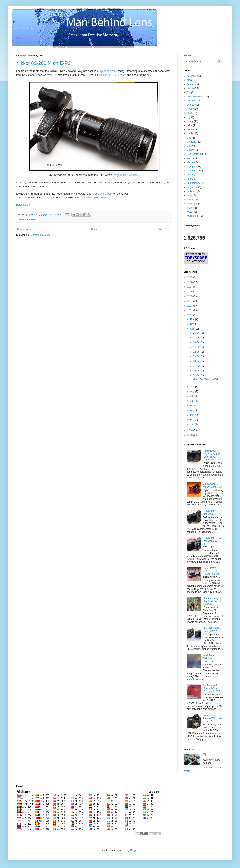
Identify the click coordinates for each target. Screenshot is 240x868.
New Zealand (194, 154)
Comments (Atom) (41, 235)
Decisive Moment (196, 97)
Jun (193, 401)
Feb (193, 420)
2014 (190, 301)
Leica (189, 125)
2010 (190, 430)
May (193, 406)
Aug (193, 391)
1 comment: (56, 214)
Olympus (191, 167)
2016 (190, 292)
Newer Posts (24, 229)
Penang (191, 175)
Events (190, 105)
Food (189, 113)
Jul (192, 396)
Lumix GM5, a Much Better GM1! (213, 485)
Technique (192, 204)
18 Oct (197, 338)
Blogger (134, 850)
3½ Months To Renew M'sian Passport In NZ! (211, 688)
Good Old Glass (102, 194)
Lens (28, 219)
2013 (190, 306)
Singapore (192, 187)
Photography (193, 183)
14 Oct (197, 347)
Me (188, 146)
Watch (190, 212)
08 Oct (197, 361)
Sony (189, 195)
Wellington (192, 216)
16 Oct (197, 342)
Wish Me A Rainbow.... (209, 657)
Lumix (190, 133)
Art (188, 80)
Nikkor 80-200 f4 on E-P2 (43, 63)
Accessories (193, 76)
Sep (193, 387)
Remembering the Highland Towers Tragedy (213, 601)
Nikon (34, 219)
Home (94, 229)
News (190, 158)
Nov (193, 324)
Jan (193, 425)
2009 (190, 435)
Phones (191, 179)
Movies (190, 150)
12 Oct (197, 352)
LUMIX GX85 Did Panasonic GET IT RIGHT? (213, 541)
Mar (193, 415)
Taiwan (190, 200)
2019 (190, 277)
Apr (192, 410)
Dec (193, 319)
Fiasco (190, 109)
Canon (190, 88)
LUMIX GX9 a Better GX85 (211, 513)
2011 (190, 315)
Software (191, 191)
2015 (190, 296)
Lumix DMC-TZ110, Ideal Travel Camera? (212, 571)
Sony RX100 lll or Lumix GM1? (212, 630)
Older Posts (164, 229)
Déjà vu (191, 101)
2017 (190, 287)
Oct (192, 329)
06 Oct (197, 371)
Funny (190, 121)
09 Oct (197, 356)
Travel (190, 208)
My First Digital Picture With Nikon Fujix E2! (213, 718)
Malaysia (191, 142)
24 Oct (197, 333)
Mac (189, 138)
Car (188, 92)
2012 (190, 310)
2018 (190, 282)
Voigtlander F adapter (126, 175)
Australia (191, 84)
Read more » (23, 205)
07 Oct (197, 366)
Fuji (188, 117)
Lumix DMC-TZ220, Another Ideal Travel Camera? (211, 455)
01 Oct (197, 375)
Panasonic (192, 171)
